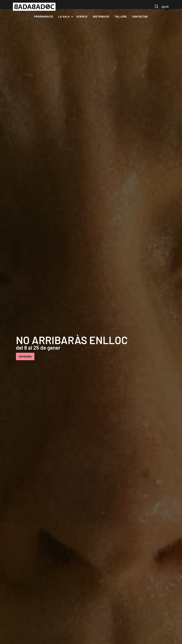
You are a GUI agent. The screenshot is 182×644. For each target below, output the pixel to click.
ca (163, 7)
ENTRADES (25, 356)
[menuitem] (44, 17)
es (167, 7)
